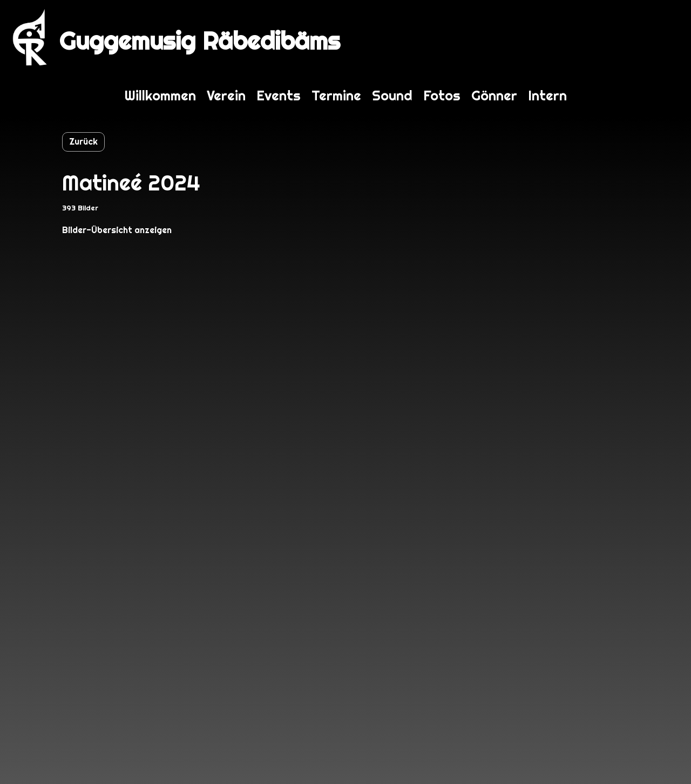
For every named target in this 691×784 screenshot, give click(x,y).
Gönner (494, 96)
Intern (547, 96)
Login (663, 38)
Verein (226, 96)
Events (279, 96)
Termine (336, 96)
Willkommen (160, 96)
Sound (392, 96)
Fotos (442, 96)
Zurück (83, 142)
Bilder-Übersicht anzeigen (117, 230)
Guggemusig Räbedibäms (200, 41)
